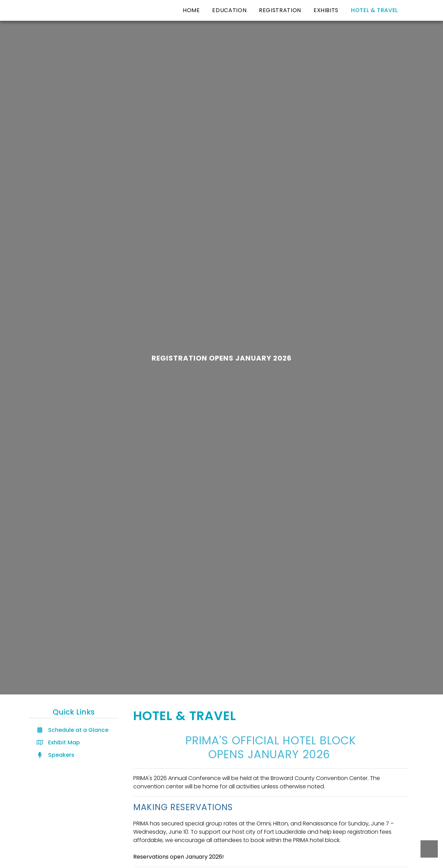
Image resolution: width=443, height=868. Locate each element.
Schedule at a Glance (72, 730)
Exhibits (326, 10)
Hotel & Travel (374, 10)
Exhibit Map (58, 742)
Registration (280, 10)
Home (191, 10)
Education (229, 10)
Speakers (55, 755)
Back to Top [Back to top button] (429, 849)
